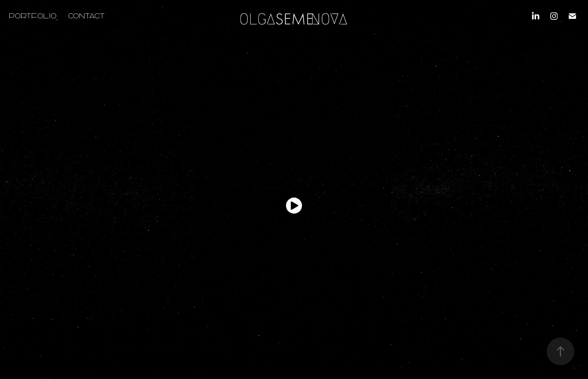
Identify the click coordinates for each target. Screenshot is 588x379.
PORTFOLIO (33, 16)
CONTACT (86, 16)
